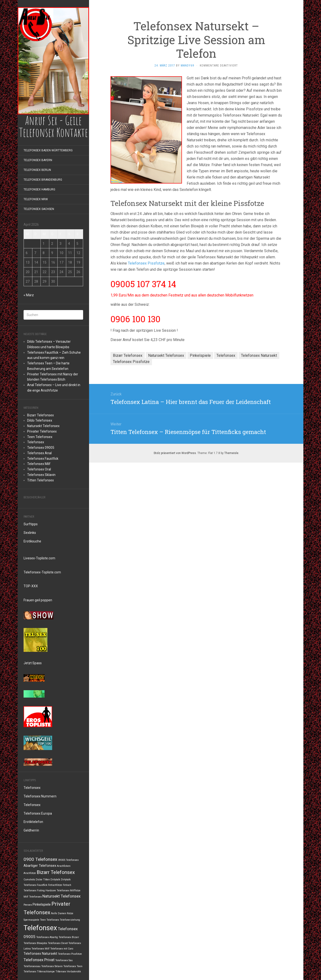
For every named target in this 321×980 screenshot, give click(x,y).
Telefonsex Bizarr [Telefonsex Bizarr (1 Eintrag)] (69, 937)
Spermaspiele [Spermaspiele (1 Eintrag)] (31, 920)
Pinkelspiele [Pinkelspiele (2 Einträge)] (42, 905)
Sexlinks (30, 533)
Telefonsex (36, 442)
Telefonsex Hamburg (39, 189)
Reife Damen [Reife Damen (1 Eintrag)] (59, 913)
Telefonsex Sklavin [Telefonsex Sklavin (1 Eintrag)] (52, 966)
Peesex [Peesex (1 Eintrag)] (28, 905)
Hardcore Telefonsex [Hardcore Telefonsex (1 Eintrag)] (57, 891)
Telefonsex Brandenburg (43, 180)
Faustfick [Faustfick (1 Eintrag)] (42, 885)
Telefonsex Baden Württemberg (48, 150)
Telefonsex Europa (38, 813)
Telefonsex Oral (39, 469)
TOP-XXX (31, 586)
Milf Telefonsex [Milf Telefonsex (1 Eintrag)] (33, 897)
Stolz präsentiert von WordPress (175, 453)
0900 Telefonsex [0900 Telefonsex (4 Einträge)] (40, 859)
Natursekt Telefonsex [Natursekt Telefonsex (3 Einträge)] (61, 896)
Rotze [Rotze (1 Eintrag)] (70, 913)
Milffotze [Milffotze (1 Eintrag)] (75, 891)
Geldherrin (31, 830)
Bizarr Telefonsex (40, 415)
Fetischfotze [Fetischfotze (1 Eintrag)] (55, 885)
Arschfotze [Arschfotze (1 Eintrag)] (30, 873)
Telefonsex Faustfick (43, 459)
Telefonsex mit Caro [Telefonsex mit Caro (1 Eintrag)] (62, 949)
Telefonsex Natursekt (259, 355)
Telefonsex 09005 (41, 448)
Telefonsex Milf (39, 464)
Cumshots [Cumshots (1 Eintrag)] (29, 880)
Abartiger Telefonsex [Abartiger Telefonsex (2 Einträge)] (40, 866)
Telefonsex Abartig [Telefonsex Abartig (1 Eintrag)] (47, 937)
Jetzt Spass (33, 663)
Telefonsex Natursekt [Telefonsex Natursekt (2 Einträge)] (40, 954)
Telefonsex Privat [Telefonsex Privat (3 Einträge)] (39, 960)
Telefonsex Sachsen (39, 209)
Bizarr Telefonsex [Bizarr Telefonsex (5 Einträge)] (56, 872)
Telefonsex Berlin (37, 170)
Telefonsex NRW (36, 199)
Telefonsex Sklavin (41, 475)
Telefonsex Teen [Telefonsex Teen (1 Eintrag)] (73, 966)
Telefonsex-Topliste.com (42, 572)
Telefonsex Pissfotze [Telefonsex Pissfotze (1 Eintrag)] (70, 954)
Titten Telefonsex (40, 480)
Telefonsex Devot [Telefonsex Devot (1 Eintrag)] (58, 943)
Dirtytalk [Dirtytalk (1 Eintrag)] (55, 880)
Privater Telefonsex (42, 431)
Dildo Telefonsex (40, 420)
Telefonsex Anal (39, 453)
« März (29, 295)
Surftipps (31, 524)
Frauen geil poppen (38, 600)
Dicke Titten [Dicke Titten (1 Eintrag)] (43, 880)
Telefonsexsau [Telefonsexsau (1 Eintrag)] (32, 966)
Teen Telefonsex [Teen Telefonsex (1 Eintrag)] (50, 920)
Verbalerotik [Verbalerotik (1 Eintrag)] (74, 972)
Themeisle (231, 453)
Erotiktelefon (33, 822)
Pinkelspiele (200, 355)
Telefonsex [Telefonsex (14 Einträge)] (40, 928)
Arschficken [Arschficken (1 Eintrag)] (64, 866)
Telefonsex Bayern (38, 160)
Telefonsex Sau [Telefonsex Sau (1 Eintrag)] (64, 960)
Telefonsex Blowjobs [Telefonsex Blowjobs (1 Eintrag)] (35, 943)
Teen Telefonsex (40, 437)
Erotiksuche (32, 541)
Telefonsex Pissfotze (146, 263)
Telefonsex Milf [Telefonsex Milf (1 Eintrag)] (40, 949)
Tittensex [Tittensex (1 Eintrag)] (61, 972)
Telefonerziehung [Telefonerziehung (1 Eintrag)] (70, 920)
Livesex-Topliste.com (39, 558)
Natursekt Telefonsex (43, 426)
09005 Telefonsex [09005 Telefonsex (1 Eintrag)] (68, 860)
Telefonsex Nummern (40, 796)
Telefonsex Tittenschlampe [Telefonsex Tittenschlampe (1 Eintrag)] (39, 972)
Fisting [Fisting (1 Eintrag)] (41, 891)
